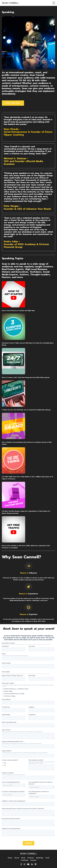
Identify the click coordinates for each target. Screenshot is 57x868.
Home (10, 858)
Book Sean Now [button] (13, 103)
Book (23, 858)
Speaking (40, 858)
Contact (33, 860)
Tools (47, 858)
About (17, 858)
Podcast (31, 858)
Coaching (24, 860)
